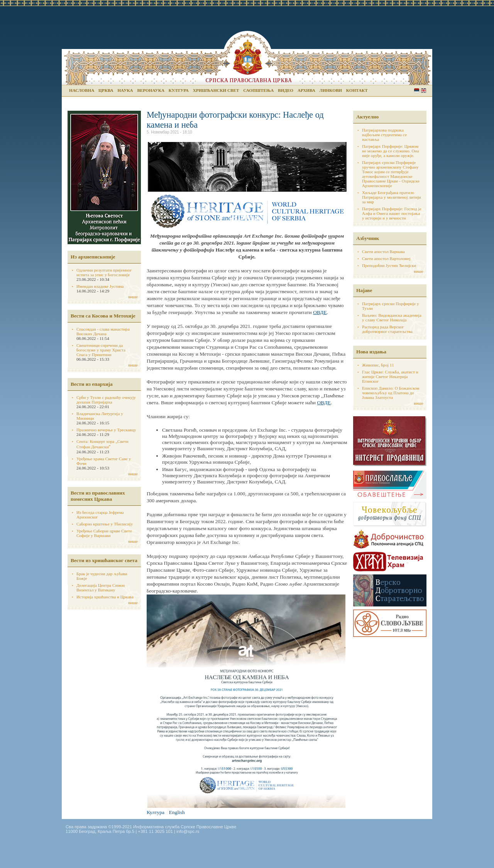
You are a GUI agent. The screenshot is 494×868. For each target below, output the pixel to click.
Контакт (357, 90)
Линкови (331, 90)
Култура (179, 90)
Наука (125, 90)
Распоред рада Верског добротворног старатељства (387, 329)
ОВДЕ (320, 312)
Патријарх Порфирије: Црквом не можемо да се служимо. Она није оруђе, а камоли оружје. (391, 151)
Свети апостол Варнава (383, 252)
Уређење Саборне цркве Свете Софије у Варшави (104, 533)
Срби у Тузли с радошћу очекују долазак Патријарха (106, 400)
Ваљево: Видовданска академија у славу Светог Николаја (392, 317)
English (424, 90)
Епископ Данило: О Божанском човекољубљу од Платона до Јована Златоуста (391, 393)
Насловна (82, 90)
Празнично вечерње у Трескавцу (106, 430)
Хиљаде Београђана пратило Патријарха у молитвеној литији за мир (392, 197)
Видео (286, 90)
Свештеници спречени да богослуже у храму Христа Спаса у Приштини (101, 350)
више (133, 297)
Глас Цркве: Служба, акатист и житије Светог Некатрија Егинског (390, 377)
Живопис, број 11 (378, 365)
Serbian (417, 90)
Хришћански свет (216, 90)
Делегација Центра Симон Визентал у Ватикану (101, 588)
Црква (106, 90)
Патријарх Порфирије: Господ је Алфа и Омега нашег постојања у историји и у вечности (392, 213)
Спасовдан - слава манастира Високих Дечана (103, 331)
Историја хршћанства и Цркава (105, 597)
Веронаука (151, 90)
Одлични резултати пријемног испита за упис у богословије (104, 272)
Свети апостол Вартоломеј (386, 258)
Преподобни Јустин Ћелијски (389, 265)
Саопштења (258, 90)
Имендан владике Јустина (100, 286)
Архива (306, 90)
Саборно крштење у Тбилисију (105, 524)
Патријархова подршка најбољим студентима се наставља (384, 135)
